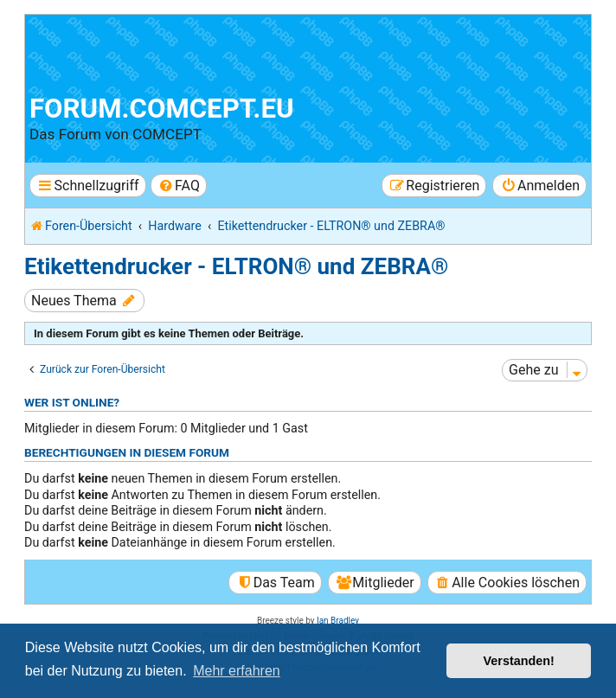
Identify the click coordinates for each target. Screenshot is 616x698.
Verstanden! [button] (519, 661)
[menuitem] (179, 186)
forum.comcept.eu (162, 109)
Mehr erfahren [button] (237, 671)
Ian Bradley (338, 621)
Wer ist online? (72, 402)
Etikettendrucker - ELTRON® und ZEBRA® (236, 266)
